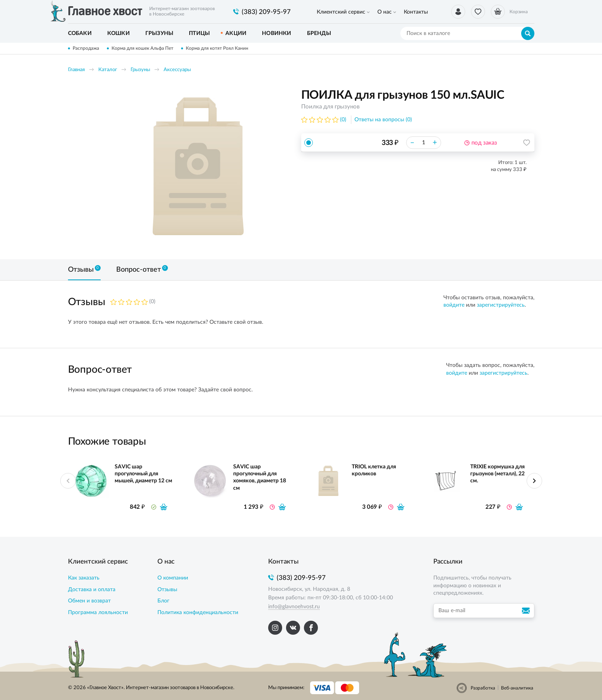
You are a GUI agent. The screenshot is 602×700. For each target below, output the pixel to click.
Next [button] (534, 481)
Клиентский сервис (341, 12)
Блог (163, 601)
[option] (198, 168)
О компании (173, 578)
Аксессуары (177, 70)
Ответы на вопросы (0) (383, 120)
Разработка (483, 688)
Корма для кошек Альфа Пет (142, 48)
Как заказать (84, 578)
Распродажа (86, 48)
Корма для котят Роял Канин (217, 48)
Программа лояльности (98, 613)
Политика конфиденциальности (198, 613)
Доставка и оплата (92, 590)
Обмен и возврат (89, 601)
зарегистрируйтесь (501, 305)
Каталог (108, 70)
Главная (76, 70)
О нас (385, 12)
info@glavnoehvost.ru (294, 607)
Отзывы (167, 590)
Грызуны (140, 70)
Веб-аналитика (517, 688)
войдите (454, 305)
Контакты (416, 12)
